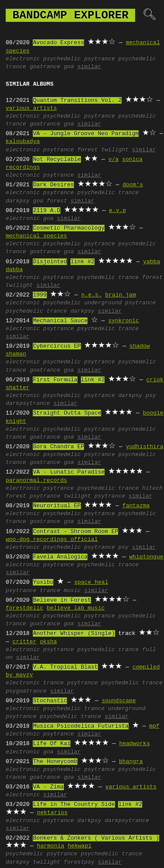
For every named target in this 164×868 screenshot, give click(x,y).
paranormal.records (36, 481)
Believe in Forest (62, 600)
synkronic (123, 321)
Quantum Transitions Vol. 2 (77, 101)
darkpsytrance (28, 404)
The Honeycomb (55, 762)
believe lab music (76, 608)
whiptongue (146, 557)
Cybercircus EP (57, 346)
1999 (40, 295)
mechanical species (36, 236)
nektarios (52, 813)
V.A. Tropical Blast (65, 667)
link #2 (82, 262)
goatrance (45, 67)
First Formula (55, 380)
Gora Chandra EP (58, 447)
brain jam (120, 295)
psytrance (99, 59)
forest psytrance (33, 496)
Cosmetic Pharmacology (69, 228)
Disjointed (50, 262)
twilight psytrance (94, 496)
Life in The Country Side (74, 805)
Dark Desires (53, 185)
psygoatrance (26, 691)
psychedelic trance (108, 193)
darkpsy (18, 201)
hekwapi (80, 846)
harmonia (50, 846)
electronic (23, 59)
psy (151, 396)
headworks (134, 744)
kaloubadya (23, 142)
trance (54, 683)
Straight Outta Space (67, 413)
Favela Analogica (60, 557)
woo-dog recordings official (52, 540)
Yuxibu (43, 582)
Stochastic (50, 701)
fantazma (136, 506)
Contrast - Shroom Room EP (75, 532)
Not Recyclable (57, 160)
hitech (152, 488)
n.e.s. (92, 295)
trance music (60, 591)
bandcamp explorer (70, 15)
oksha (48, 642)
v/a (113, 160)
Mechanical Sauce (60, 321)
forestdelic (24, 608)
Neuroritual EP (57, 506)
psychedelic (62, 59)
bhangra (131, 762)
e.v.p (117, 211)
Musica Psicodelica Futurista (80, 726)
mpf (154, 726)
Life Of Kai (52, 744)
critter (25, 642)
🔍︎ (149, 15)
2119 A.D (46, 211)
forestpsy (79, 862)
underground (103, 303)
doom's (133, 185)
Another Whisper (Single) (74, 634)
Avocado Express (58, 43)
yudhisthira (145, 447)
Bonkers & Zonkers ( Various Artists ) (96, 838)
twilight (115, 150)
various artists (31, 108)
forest (88, 150)
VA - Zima (48, 787)
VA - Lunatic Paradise (69, 472)
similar (89, 67)
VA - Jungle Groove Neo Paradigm (86, 134)
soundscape (119, 701)
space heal (91, 582)
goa (69, 67)
